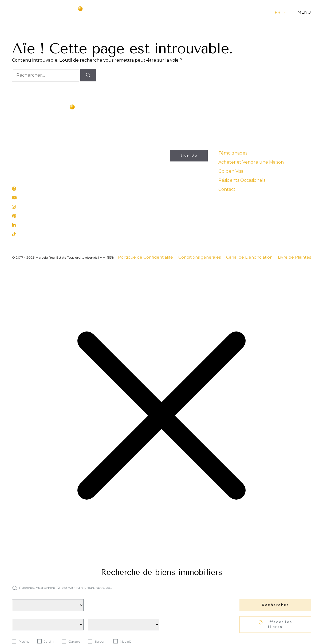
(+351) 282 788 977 (30, 160)
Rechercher (275, 605)
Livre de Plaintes (294, 257)
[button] (289, 12)
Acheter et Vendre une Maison (251, 162)
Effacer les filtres (275, 624)
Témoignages (233, 153)
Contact (227, 189)
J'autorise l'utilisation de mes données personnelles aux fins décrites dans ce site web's (142, 177)
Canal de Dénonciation (249, 257)
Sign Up (189, 155)
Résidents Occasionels (242, 180)
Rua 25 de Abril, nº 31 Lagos (38, 175)
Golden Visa (231, 171)
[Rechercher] (88, 75)
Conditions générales (200, 257)
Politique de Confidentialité (145, 257)
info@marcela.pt (28, 153)
